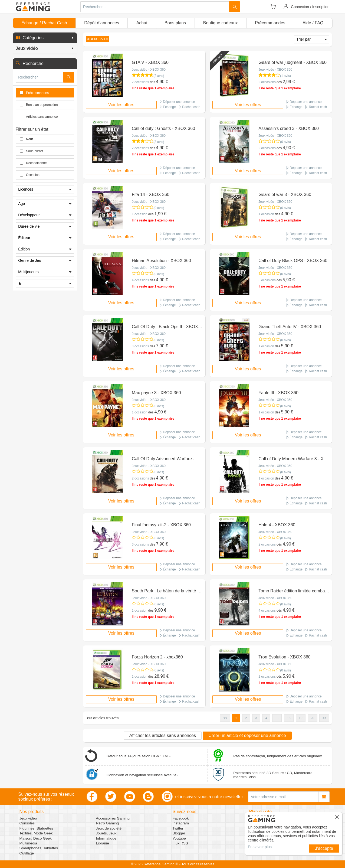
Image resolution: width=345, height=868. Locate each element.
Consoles (27, 823)
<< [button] (225, 718)
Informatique (106, 838)
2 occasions (140, 82)
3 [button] (256, 718)
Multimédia (28, 843)
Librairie (103, 843)
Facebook (181, 818)
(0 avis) (285, 142)
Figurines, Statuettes (36, 828)
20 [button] (312, 718)
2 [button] (246, 718)
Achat (142, 23)
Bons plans (175, 23)
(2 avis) (159, 76)
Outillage (27, 853)
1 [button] (236, 718)
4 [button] (266, 718)
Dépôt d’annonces (102, 23)
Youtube (179, 838)
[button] (45, 38)
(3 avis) (159, 142)
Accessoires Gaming (113, 818)
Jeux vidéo (28, 818)
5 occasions (267, 280)
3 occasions (140, 346)
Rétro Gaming (108, 823)
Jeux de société (109, 828)
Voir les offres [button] (121, 105)
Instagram (181, 823)
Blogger (179, 833)
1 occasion (139, 214)
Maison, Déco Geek (36, 838)
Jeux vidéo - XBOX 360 (149, 70)
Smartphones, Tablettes (39, 848)
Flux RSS (180, 843)
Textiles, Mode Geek (36, 833)
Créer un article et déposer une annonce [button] (247, 735)
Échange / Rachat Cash (44, 23)
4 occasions (140, 280)
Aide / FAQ (313, 23)
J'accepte (324, 848)
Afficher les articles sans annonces (163, 735)
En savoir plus (260, 847)
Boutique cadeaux (221, 23)
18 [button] (289, 718)
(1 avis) (285, 76)
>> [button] (324, 718)
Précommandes (270, 23)
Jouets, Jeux (106, 833)
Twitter (178, 828)
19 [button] (300, 718)
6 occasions (140, 544)
